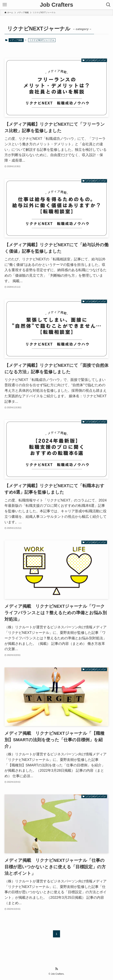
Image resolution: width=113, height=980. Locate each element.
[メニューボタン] (5, 5)
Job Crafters (56, 5)
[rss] (56, 969)
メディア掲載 (16, 40)
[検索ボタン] (108, 5)
